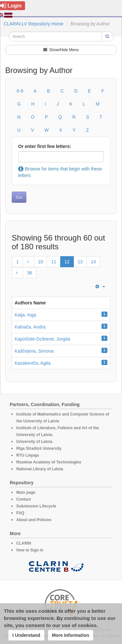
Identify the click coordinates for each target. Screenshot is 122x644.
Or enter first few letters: (45, 146)
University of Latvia (34, 442)
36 (30, 273)
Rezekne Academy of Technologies (49, 462)
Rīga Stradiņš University (39, 448)
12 (67, 262)
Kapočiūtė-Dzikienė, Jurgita (42, 339)
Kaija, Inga (25, 315)
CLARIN (24, 543)
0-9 (20, 91)
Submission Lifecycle (36, 506)
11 (54, 262)
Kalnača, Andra (30, 327)
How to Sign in (30, 550)
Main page (26, 492)
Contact (24, 499)
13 (80, 262)
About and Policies (34, 520)
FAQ (20, 513)
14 (93, 262)
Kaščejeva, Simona (34, 351)
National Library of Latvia (40, 469)
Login (11, 6)
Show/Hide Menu (61, 50)
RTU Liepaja (27, 455)
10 (41, 262)
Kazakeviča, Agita (33, 363)
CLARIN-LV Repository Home (34, 24)
